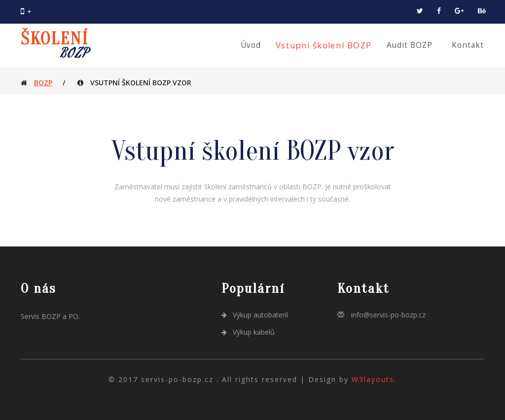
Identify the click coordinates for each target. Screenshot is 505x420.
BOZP (43, 83)
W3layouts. (374, 379)
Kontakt (468, 45)
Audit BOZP (410, 45)
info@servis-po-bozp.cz (388, 315)
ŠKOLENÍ (54, 46)
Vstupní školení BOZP (324, 45)
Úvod (251, 45)
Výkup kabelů (248, 332)
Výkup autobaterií (255, 315)
